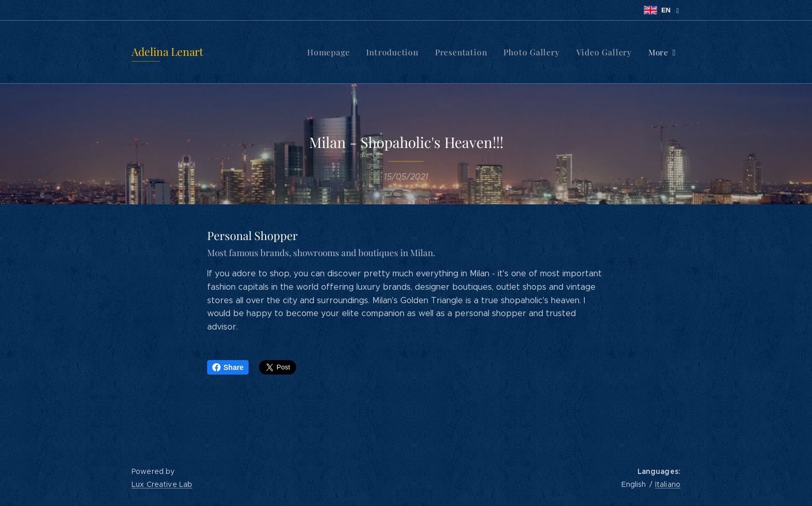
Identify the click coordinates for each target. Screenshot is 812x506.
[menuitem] (268, 52)
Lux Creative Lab (162, 484)
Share (228, 367)
